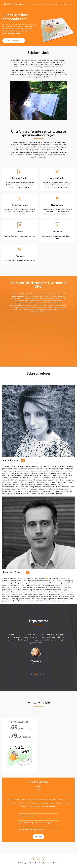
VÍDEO (41, 4)
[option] (38, 649)
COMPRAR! (14, 41)
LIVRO (35, 4)
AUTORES (47, 4)
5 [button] (44, 674)
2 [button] (35, 674)
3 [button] (38, 674)
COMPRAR (68, 4)
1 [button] (32, 674)
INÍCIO (30, 4)
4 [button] (41, 674)
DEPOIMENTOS (57, 4)
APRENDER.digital (14, 4)
